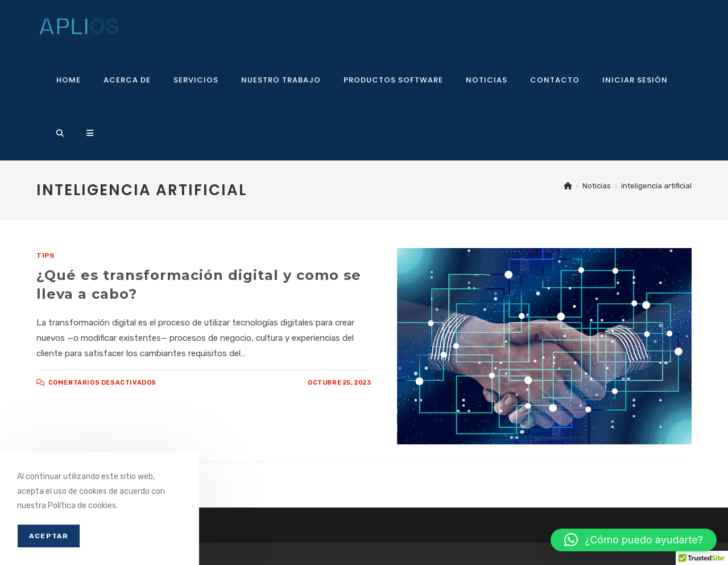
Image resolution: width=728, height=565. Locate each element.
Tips (45, 255)
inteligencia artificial (656, 186)
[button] (634, 540)
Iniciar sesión (635, 80)
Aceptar (49, 536)
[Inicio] (568, 186)
